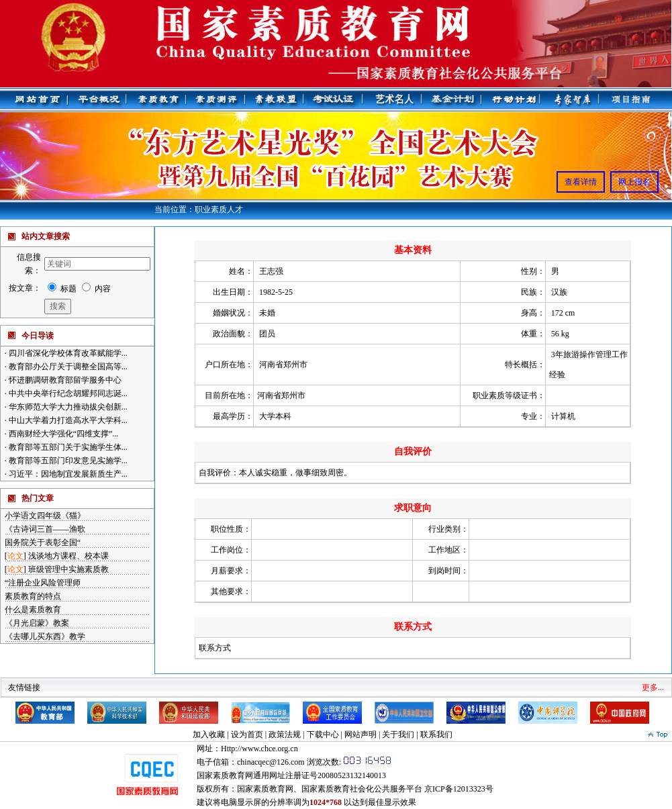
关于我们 (398, 734)
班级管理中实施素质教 (68, 569)
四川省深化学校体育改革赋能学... (67, 353)
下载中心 (323, 734)
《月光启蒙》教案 (37, 623)
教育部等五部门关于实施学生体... (67, 447)
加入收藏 (209, 734)
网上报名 (634, 182)
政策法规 (285, 734)
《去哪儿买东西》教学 (45, 636)
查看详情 (581, 182)
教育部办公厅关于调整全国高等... (67, 367)
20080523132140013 (352, 775)
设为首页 (247, 734)
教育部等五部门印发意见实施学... (67, 461)
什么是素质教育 (33, 610)
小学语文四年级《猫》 (45, 516)
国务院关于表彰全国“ (43, 542)
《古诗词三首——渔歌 (45, 529)
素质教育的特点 (33, 596)
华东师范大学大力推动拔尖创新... (67, 407)
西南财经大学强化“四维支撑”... (63, 434)
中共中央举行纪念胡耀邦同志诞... (67, 393)
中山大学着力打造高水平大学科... (67, 420)
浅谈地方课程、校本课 (68, 556)
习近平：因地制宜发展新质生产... (67, 474)
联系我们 (436, 734)
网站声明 (361, 734)
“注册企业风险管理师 (43, 583)
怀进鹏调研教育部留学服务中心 (64, 380)
